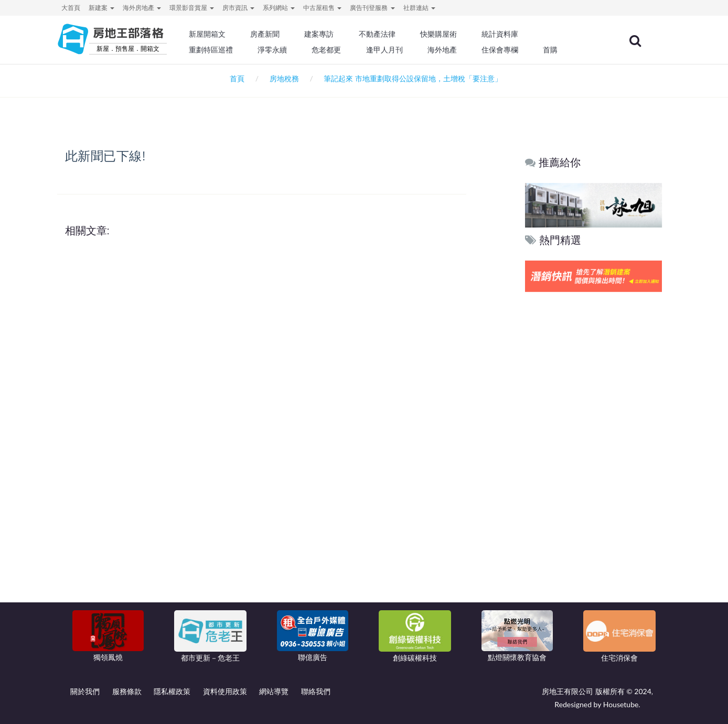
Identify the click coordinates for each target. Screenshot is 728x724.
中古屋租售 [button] (322, 8)
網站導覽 (274, 691)
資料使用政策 (225, 691)
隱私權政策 (172, 691)
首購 (568, 50)
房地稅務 (284, 78)
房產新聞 (288, 34)
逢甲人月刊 (405, 50)
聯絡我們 (316, 691)
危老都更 (349, 50)
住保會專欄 (518, 50)
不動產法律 (398, 34)
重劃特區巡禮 (236, 50)
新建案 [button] (101, 8)
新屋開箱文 (232, 34)
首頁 (235, 78)
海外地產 (462, 50)
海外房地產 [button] (142, 8)
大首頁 (71, 8)
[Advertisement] (594, 455)
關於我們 (85, 691)
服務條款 (127, 691)
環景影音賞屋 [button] (192, 8)
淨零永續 (296, 50)
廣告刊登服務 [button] (372, 8)
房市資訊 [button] (238, 8)
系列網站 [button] (279, 8)
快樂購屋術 (458, 34)
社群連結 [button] (419, 8)
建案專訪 (341, 34)
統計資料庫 (518, 34)
